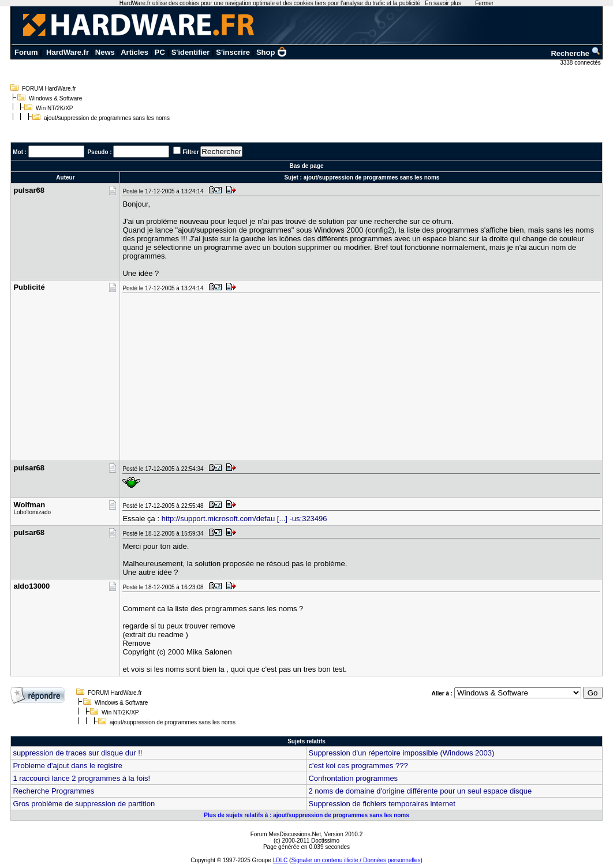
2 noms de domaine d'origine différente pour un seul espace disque (420, 791)
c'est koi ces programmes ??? (358, 766)
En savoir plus (443, 3)
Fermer (484, 3)
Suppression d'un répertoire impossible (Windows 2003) (401, 753)
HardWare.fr (68, 52)
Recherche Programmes (53, 791)
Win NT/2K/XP (54, 108)
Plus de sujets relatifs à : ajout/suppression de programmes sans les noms (306, 815)
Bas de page (307, 166)
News (105, 52)
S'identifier (191, 52)
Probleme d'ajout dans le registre (68, 766)
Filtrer (190, 152)
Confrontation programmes (353, 778)
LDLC (281, 860)
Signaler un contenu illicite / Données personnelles (356, 860)
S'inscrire (233, 52)
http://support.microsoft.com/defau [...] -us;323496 (244, 519)
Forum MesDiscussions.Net (286, 834)
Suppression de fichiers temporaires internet (382, 804)
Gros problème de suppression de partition (84, 804)
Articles (134, 52)
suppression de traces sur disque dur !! (77, 753)
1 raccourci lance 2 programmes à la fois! (81, 778)
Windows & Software (55, 98)
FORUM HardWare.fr (49, 89)
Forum (26, 52)
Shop (272, 52)
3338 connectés (581, 63)
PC (160, 52)
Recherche (575, 53)
